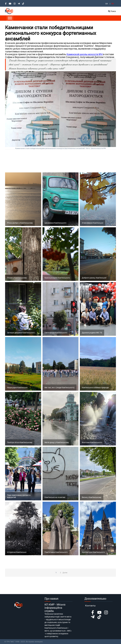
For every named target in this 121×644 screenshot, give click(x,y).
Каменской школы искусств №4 (85, 54)
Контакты (90, 606)
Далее (65, 573)
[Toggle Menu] (10, 18)
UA (107, 4)
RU (113, 4)
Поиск (112, 11)
